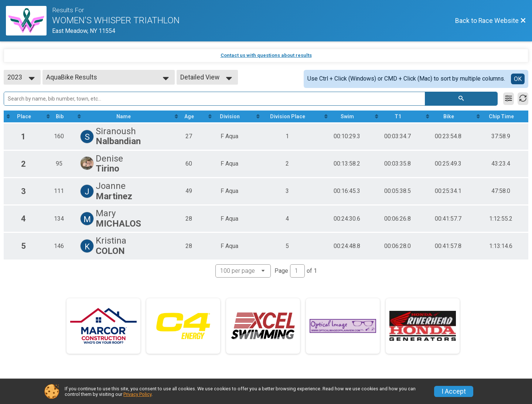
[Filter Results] (509, 99)
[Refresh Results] (523, 99)
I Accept (454, 391)
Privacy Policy (137, 394)
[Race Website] (29, 21)
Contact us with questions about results (266, 55)
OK (518, 79)
